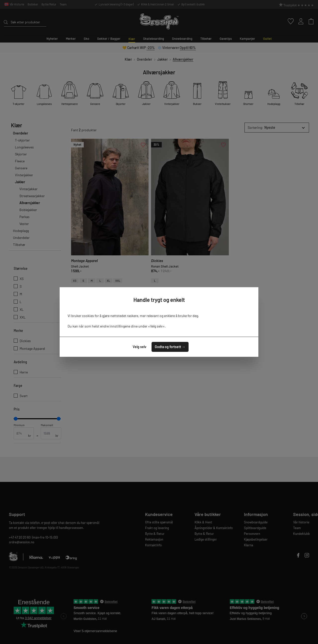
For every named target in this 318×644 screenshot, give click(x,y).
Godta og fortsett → (170, 347)
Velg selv (139, 347)
